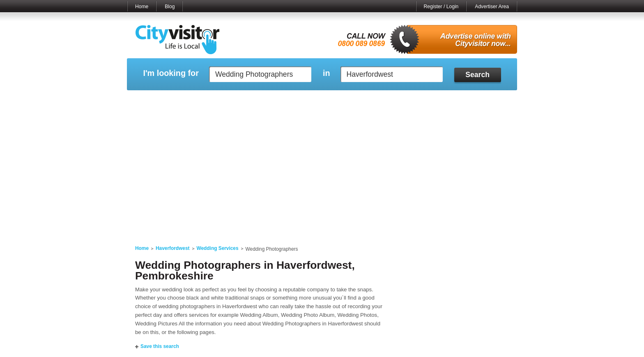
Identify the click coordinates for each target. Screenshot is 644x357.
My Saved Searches (373, 101)
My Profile (326, 101)
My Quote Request (428, 101)
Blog (170, 7)
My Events (248, 101)
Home (142, 7)
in (327, 73)
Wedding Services (218, 248)
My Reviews (287, 101)
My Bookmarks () (482, 101)
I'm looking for (171, 73)
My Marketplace (205, 101)
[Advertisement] (322, 173)
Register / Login (441, 7)
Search (477, 75)
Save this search (160, 346)
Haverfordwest (173, 248)
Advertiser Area (492, 7)
